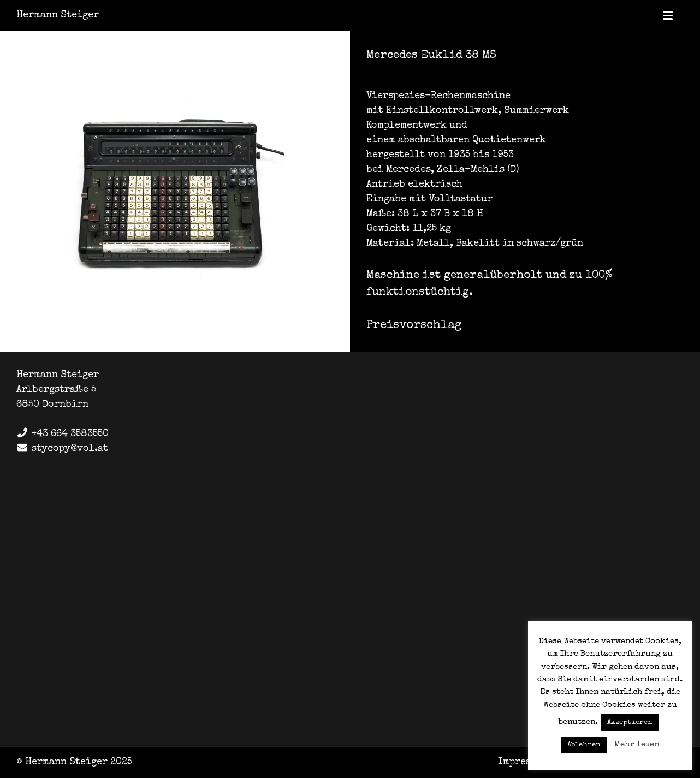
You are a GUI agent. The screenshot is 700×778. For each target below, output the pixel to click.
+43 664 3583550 (63, 434)
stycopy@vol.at (62, 449)
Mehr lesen (637, 744)
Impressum (523, 762)
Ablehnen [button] (584, 745)
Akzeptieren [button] (630, 723)
